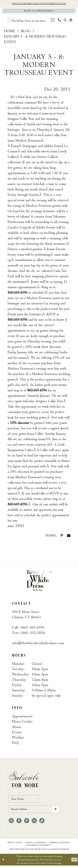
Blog (26, 32)
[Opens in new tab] (28, 141)
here (59, 865)
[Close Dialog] (3, 862)
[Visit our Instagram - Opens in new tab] (11, 823)
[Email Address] (34, 811)
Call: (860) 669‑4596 (28, 628)
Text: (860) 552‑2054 (28, 634)
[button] (53, 21)
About (16, 728)
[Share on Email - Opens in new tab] (69, 536)
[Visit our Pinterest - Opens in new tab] (27, 823)
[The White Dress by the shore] (26, 21)
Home (9, 32)
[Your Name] (25, 800)
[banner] (39, 581)
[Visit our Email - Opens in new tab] (34, 823)
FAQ (15, 743)
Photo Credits (22, 722)
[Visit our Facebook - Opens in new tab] (19, 823)
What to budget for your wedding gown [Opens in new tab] (39, 4)
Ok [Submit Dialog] (74, 862)
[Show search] (65, 21)
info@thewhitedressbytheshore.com (38, 644)
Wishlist (18, 738)
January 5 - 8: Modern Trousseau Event (35, 40)
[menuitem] (53, 21)
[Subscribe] (55, 811)
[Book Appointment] (39, 11)
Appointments (22, 717)
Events (17, 733)
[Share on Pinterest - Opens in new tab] (62, 536)
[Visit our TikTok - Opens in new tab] (42, 823)
